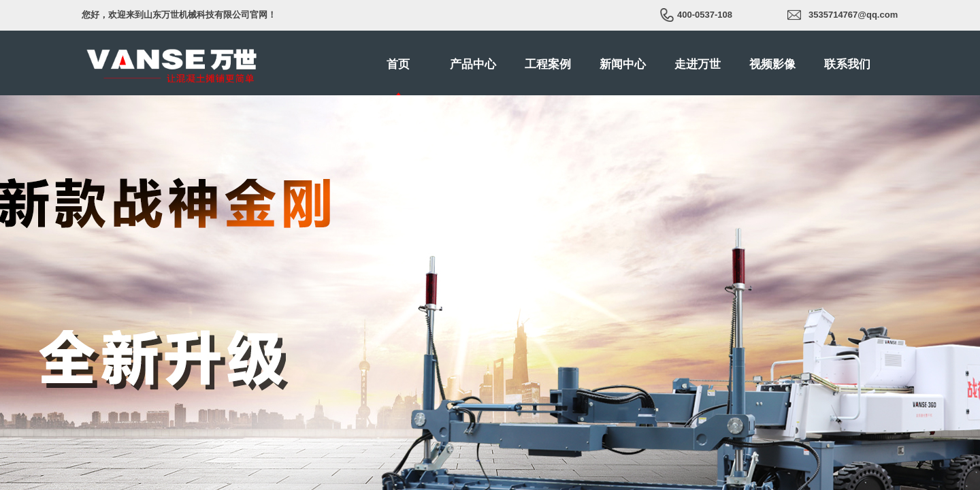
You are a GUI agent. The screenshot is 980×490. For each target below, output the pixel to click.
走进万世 (698, 64)
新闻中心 (623, 64)
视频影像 (772, 64)
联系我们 (847, 64)
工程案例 (548, 64)
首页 (398, 64)
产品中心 (473, 64)
